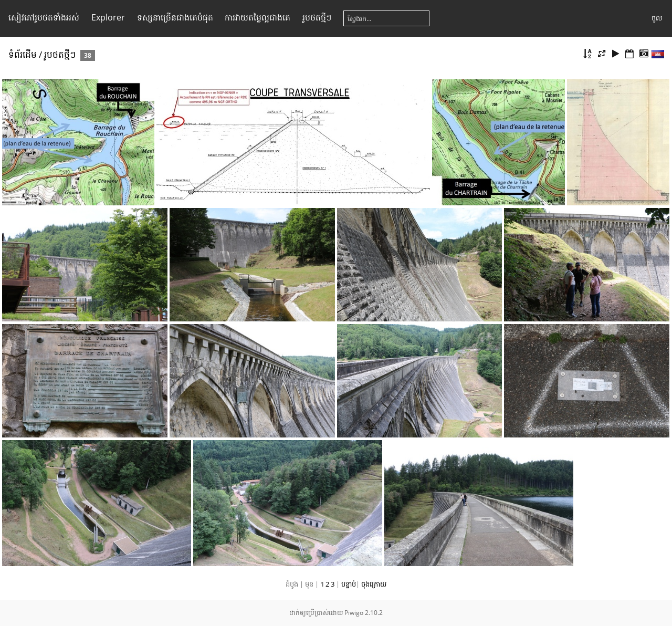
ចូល (657, 18)
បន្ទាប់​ (349, 584)
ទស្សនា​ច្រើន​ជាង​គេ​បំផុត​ (175, 17)
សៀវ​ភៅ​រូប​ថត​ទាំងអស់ (44, 17)
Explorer (108, 17)
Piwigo (354, 613)
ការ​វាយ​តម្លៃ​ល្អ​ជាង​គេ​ (258, 17)
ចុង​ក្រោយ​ (374, 584)
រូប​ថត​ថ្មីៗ (317, 17)
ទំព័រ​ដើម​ (23, 54)
